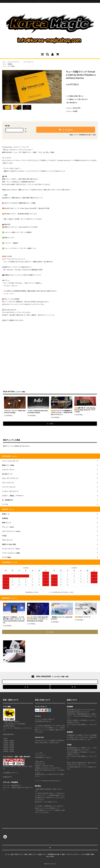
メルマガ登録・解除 (88, 854)
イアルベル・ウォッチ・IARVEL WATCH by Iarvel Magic (15, 412)
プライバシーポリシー (73, 854)
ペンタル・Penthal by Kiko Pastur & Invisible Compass (38, 412)
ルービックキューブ (29, 62)
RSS (48, 856)
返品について (74, 135)
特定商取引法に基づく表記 (87, 135)
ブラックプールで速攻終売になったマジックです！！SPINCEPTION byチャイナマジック (62, 412)
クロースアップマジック (15, 62)
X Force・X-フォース (83, 617)
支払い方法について (17, 854)
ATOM (52, 856)
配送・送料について (31, 854)
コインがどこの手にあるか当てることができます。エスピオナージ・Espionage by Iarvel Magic (38, 619)
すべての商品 (11, 66)
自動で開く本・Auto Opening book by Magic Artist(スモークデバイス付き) (85, 410)
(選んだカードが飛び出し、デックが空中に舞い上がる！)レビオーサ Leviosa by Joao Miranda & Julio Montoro (14, 620)
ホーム (4, 62)
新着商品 (10, 64)
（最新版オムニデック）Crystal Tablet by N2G (62, 618)
